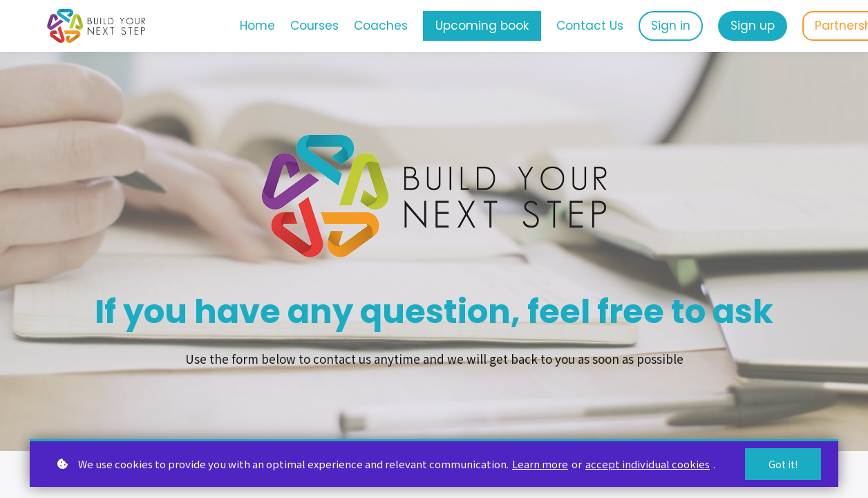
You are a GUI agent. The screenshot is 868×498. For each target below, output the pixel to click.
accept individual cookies (648, 464)
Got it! (783, 464)
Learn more (540, 464)
